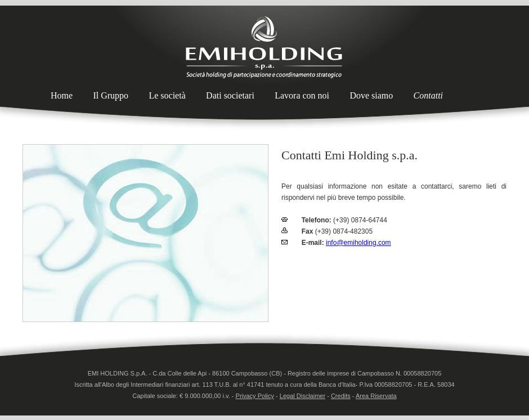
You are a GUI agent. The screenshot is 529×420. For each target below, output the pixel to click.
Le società (167, 95)
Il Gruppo (111, 95)
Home (62, 95)
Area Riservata (376, 396)
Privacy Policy (255, 396)
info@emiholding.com (358, 243)
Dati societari (230, 95)
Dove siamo (371, 95)
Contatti (428, 95)
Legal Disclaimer (302, 396)
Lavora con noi (302, 95)
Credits (341, 396)
